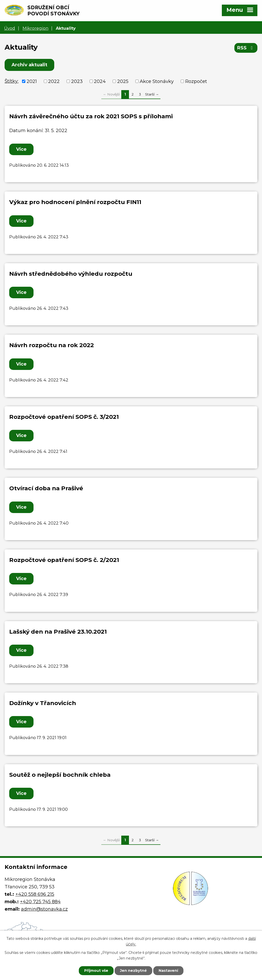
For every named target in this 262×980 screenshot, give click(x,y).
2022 (54, 81)
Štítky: (12, 81)
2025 (123, 81)
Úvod (10, 28)
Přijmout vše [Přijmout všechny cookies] (96, 971)
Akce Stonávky (157, 81)
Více (21, 149)
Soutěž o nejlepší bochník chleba (60, 775)
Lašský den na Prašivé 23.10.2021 (58, 632)
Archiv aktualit (29, 65)
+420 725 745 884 (40, 902)
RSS (246, 48)
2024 (100, 81)
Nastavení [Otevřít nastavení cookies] (168, 971)
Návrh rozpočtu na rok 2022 (52, 345)
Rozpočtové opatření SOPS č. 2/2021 (64, 560)
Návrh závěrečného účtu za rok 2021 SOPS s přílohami (91, 116)
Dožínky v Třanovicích (43, 703)
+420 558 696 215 (35, 894)
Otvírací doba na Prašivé (46, 488)
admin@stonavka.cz (44, 909)
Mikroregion (35, 28)
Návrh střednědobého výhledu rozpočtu (71, 274)
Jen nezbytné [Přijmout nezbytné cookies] (133, 971)
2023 (77, 81)
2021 (32, 81)
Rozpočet (196, 81)
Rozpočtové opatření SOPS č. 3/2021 (64, 417)
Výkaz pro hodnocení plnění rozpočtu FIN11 (75, 202)
